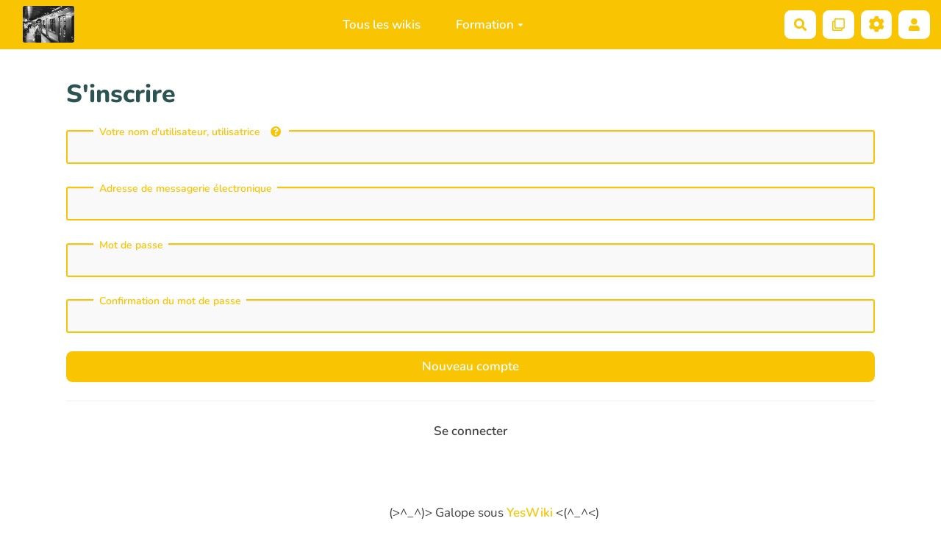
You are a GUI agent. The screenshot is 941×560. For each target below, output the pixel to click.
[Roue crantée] (877, 25)
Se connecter (470, 431)
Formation (490, 25)
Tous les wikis (382, 25)
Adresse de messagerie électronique (186, 189)
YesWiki (530, 513)
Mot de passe (131, 245)
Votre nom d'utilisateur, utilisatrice (190, 132)
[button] (914, 25)
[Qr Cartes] (838, 25)
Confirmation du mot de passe (170, 301)
